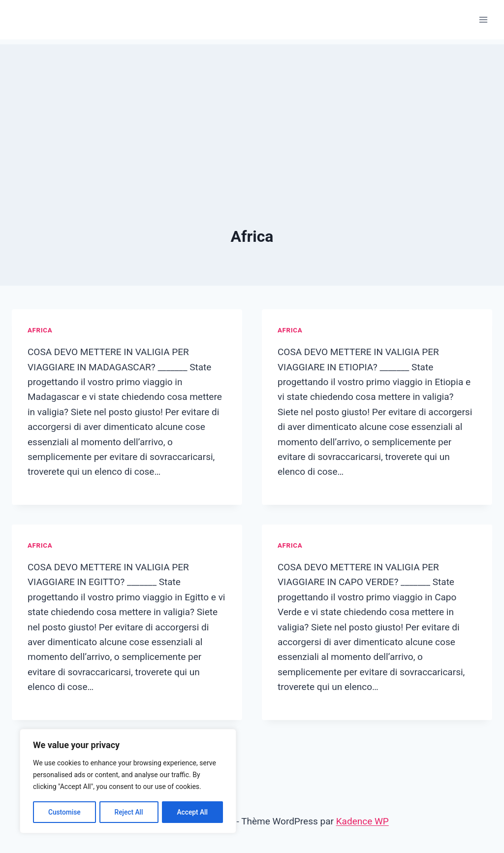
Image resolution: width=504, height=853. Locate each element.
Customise (64, 812)
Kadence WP (362, 821)
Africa (40, 330)
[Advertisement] (252, 113)
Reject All (129, 812)
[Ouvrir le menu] (483, 19)
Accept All (192, 812)
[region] (128, 782)
